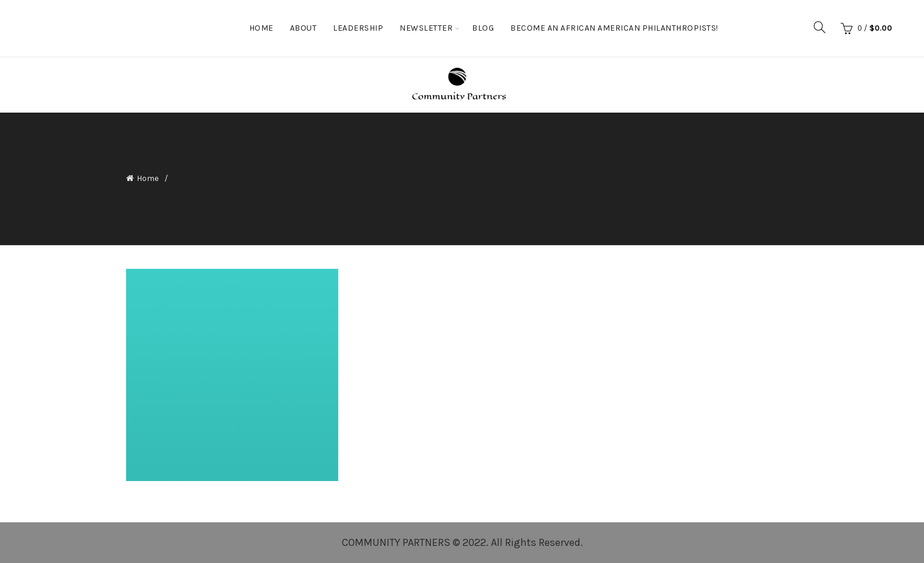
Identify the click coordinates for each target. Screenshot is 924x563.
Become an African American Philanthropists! (614, 28)
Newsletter (426, 28)
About (303, 28)
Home (261, 28)
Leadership (358, 28)
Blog (483, 28)
